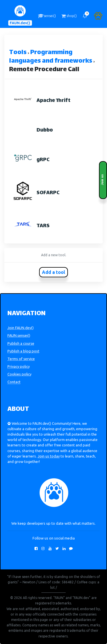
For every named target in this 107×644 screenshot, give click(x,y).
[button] (85, 16)
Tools (18, 53)
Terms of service (21, 359)
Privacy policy (19, 366)
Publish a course (21, 343)
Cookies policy (19, 374)
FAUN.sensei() (19, 335)
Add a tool (53, 272)
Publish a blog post (23, 351)
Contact (14, 382)
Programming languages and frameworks (51, 57)
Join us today (49, 456)
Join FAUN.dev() (21, 328)
